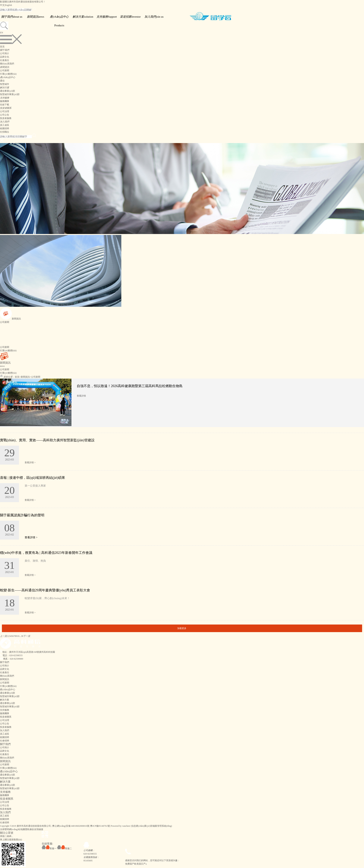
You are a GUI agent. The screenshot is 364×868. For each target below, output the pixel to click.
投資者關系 (7, 799)
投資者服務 (6, 118)
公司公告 (5, 115)
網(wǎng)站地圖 (17, 829)
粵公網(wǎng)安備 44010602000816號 (71, 826)
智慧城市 (5, 84)
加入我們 (5, 812)
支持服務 (5, 792)
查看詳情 (81, 396)
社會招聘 (5, 741)
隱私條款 (30, 829)
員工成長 (5, 125)
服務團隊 (5, 101)
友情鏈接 (39, 829)
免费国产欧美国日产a (136, 864)
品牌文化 (5, 57)
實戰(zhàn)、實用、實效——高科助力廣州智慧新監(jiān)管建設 (47, 440)
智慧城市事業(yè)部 (10, 94)
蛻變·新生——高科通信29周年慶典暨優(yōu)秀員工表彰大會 (45, 590)
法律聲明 (5, 829)
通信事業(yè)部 (7, 91)
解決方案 (5, 782)
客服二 (64, 848)
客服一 (49, 848)
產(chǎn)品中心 (9, 771)
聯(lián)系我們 (7, 64)
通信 (2, 81)
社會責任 (5, 60)
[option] (182, 403)
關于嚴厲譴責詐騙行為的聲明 (22, 515)
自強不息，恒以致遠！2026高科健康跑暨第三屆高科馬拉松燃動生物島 (130, 386)
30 (22, 636)
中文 (2, 5)
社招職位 (5, 132)
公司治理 (5, 111)
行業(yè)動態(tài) (8, 74)
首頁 (2, 47)
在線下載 (5, 105)
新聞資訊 (25, 377)
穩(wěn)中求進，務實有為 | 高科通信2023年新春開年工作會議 (46, 553)
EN (2, 33)
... (20, 636)
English (8, 5)
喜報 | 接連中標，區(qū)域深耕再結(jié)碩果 (33, 478)
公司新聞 (5, 70)
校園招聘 (5, 128)
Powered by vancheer (120, 826)
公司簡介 (5, 53)
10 (18, 636)
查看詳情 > (30, 463)
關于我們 (5, 744)
